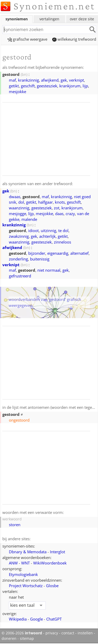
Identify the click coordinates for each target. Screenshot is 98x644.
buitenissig (40, 259)
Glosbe (52, 586)
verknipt (76, 80)
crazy (70, 214)
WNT (25, 563)
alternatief (79, 253)
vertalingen (49, 19)
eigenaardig (58, 253)
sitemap (27, 639)
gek (64, 80)
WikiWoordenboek (50, 563)
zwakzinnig (19, 236)
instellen (85, 633)
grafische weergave (27, 39)
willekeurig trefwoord (74, 39)
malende (29, 219)
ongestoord (19, 420)
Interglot (57, 552)
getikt (14, 86)
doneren (9, 639)
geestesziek (47, 86)
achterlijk (47, 236)
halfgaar (45, 202)
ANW (13, 563)
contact (68, 633)
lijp (85, 86)
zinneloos (62, 242)
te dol (63, 230)
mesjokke (18, 92)
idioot (33, 230)
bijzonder (37, 253)
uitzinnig (48, 230)
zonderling (18, 259)
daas (59, 214)
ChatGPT (54, 619)
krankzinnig (28, 80)
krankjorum (70, 86)
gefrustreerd (20, 276)
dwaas (15, 197)
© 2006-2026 (22, 633)
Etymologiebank (23, 574)
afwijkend (50, 80)
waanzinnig (19, 208)
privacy (52, 633)
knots (60, 202)
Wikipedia (18, 619)
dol (21, 202)
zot (57, 208)
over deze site (82, 19)
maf (12, 80)
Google (36, 619)
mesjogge (18, 214)
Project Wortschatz (26, 586)
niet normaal (49, 270)
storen (15, 525)
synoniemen (17, 19)
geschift (28, 86)
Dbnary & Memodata (28, 552)
